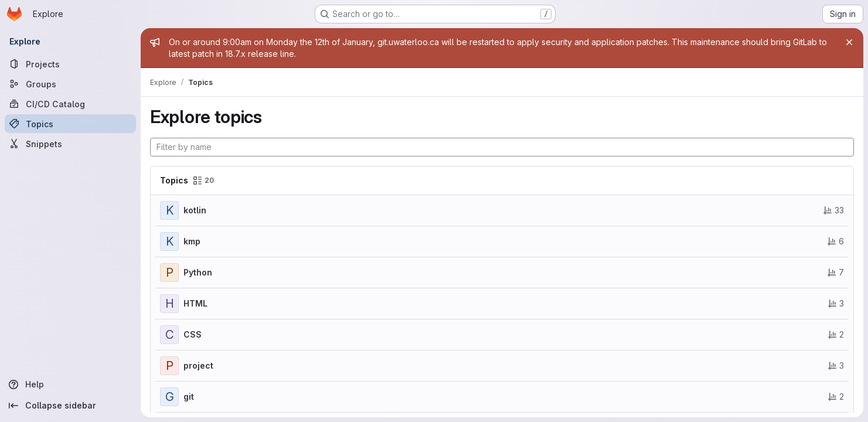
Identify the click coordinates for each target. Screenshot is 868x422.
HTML (195, 303)
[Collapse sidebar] (70, 406)
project (198, 365)
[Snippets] (70, 144)
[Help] (70, 384)
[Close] (849, 42)
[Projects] (70, 64)
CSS (193, 334)
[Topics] (70, 124)
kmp (192, 241)
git (189, 397)
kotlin (195, 210)
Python (198, 272)
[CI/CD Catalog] (70, 104)
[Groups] (70, 84)
